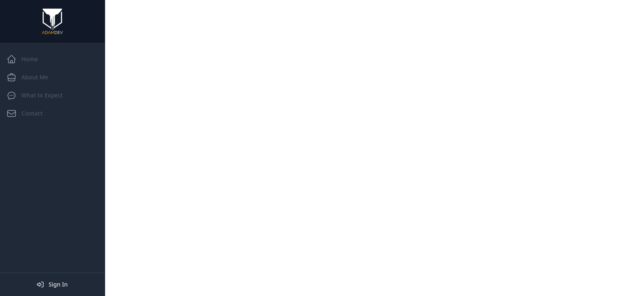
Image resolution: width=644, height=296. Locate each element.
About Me (27, 77)
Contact (25, 113)
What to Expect (35, 95)
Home (22, 59)
